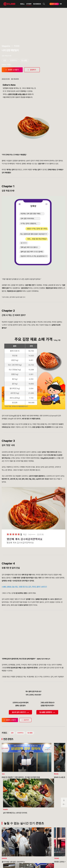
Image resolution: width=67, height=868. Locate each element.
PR (19, 848)
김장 (12, 666)
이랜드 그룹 (10, 843)
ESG (19, 854)
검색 (44, 4)
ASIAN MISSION (8, 858)
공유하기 (25, 653)
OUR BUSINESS (8, 854)
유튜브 (56, 854)
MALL (22, 4)
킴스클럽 (30, 666)
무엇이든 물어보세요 (32, 854)
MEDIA (20, 858)
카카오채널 (62, 854)
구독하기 (48, 857)
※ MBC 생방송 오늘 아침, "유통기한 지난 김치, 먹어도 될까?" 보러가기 (24, 520)
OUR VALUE (7, 848)
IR (18, 851)
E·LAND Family (41, 848)
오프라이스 (21, 666)
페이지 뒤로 (64, 805)
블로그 (50, 854)
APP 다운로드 (54, 4)
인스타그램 (45, 854)
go (55, 848)
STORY (29, 4)
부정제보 (29, 851)
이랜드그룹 (10, 4)
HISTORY (6, 851)
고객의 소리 (30, 848)
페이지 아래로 (64, 800)
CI (4, 861)
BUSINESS (37, 4)
